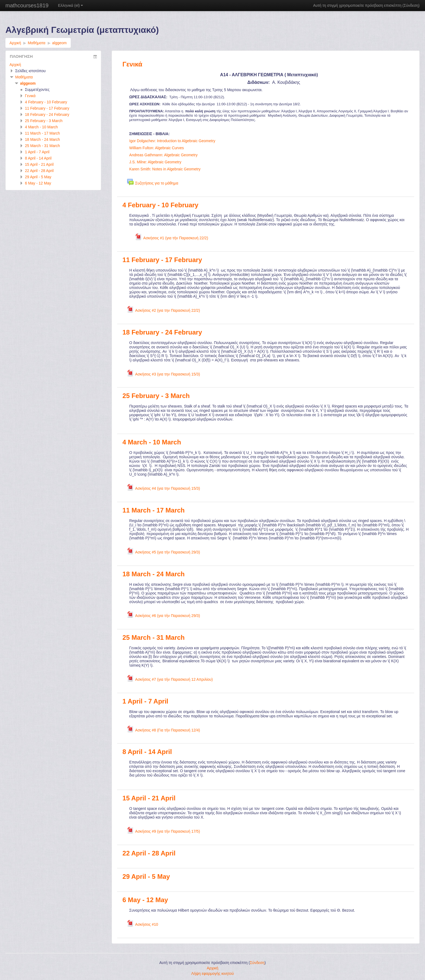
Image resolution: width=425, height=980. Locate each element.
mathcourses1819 (27, 5)
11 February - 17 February (162, 260)
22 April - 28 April (149, 853)
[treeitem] (53, 65)
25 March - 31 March (154, 637)
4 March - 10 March (152, 442)
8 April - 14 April (147, 752)
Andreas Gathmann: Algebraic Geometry (163, 155)
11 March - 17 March (154, 510)
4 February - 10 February (160, 205)
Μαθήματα (24, 77)
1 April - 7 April (145, 701)
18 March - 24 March (154, 574)
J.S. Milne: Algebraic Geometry (155, 162)
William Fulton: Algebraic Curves (157, 148)
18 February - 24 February (162, 332)
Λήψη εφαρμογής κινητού (212, 973)
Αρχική (15, 65)
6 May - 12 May (145, 900)
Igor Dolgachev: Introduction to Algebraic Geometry (172, 141)
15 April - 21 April (149, 798)
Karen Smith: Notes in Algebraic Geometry (165, 169)
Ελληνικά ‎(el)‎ (70, 5)
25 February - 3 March (156, 396)
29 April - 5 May (146, 876)
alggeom (28, 83)
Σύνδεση (411, 5)
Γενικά (132, 64)
